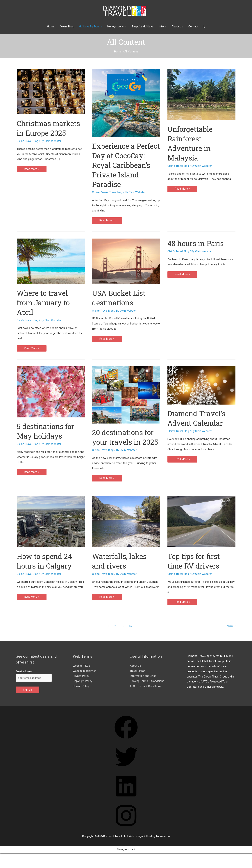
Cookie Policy (81, 696)
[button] (204, 27)
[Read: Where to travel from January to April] (51, 261)
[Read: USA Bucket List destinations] (126, 261)
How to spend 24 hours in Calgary (46, 571)
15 (130, 636)
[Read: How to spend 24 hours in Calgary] (51, 531)
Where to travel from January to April (45, 302)
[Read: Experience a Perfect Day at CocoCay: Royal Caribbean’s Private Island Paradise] (126, 103)
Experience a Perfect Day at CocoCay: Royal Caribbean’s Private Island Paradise (125, 165)
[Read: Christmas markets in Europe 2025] (51, 91)
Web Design (136, 846)
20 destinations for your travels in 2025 (124, 442)
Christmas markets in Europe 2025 (50, 128)
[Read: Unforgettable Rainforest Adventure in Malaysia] (201, 94)
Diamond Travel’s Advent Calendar (198, 418)
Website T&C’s (82, 675)
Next (232, 636)
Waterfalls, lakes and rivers (121, 571)
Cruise (96, 192)
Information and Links (143, 686)
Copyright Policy (83, 691)
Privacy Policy (81, 686)
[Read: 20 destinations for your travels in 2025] (126, 395)
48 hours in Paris (197, 243)
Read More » (32, 170)
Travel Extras (137, 681)
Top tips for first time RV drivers (195, 571)
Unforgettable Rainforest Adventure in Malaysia (191, 143)
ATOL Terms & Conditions (145, 696)
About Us (135, 675)
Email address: (25, 681)
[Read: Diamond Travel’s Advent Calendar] (201, 385)
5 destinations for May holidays (47, 431)
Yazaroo (165, 846)
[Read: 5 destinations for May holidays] (51, 392)
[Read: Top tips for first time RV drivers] (201, 531)
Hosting (151, 846)
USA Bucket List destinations (120, 298)
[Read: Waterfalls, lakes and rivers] (126, 531)
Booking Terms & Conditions (147, 691)
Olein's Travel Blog (27, 141)
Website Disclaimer (84, 681)
